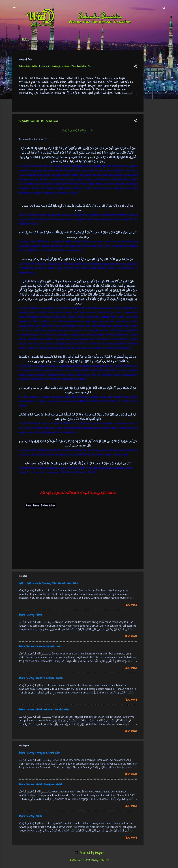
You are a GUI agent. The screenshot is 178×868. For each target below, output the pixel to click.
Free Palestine (98, 40)
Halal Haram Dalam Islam (41, 505)
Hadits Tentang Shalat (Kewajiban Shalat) (41, 678)
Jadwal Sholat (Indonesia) (70, 40)
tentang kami (120, 40)
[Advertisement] (156, 97)
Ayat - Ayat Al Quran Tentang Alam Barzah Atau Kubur (48, 583)
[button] (135, 67)
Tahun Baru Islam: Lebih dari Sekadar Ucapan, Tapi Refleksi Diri (55, 66)
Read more (131, 605)
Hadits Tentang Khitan (30, 615)
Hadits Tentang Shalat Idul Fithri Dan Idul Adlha (44, 710)
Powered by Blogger (89, 853)
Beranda (27, 40)
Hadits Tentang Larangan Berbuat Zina (39, 646)
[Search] (164, 8)
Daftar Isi (43, 40)
